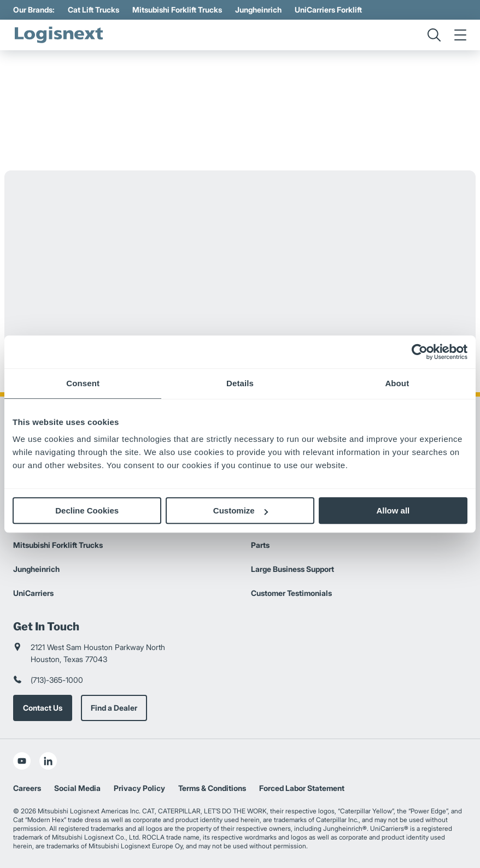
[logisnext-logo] (60, 35)
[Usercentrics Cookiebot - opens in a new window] (420, 352)
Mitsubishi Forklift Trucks (177, 10)
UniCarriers (33, 593)
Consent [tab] (83, 383)
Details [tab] (240, 383)
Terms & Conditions (212, 788)
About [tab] (397, 383)
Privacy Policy (139, 788)
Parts (260, 545)
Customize (241, 510)
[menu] (460, 35)
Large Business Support (292, 569)
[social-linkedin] (48, 761)
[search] (434, 35)
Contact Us (43, 708)
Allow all (393, 510)
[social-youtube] (22, 761)
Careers (27, 788)
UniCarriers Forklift (328, 10)
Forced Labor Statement (302, 788)
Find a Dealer (114, 708)
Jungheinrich (258, 10)
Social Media (77, 788)
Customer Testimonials (291, 593)
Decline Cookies (87, 510)
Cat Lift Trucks (93, 10)
